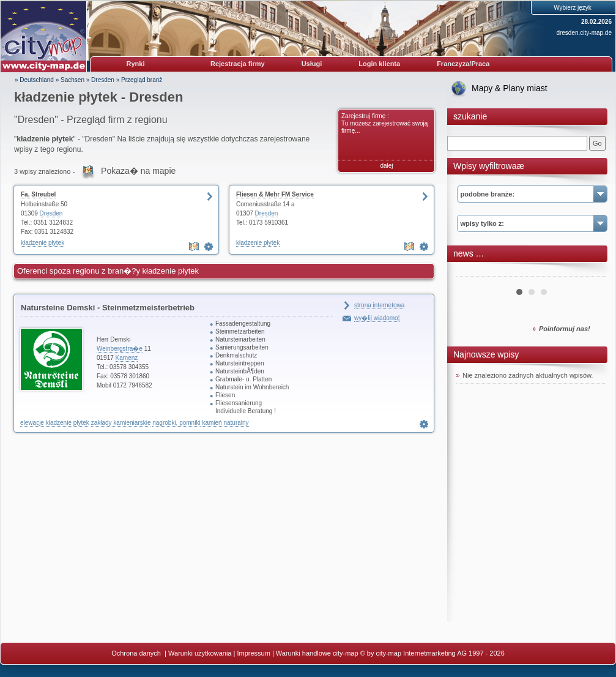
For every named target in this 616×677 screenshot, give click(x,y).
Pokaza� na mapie (138, 171)
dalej (386, 166)
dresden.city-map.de (584, 33)
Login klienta (379, 64)
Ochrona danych (137, 653)
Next (590, 272)
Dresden (103, 80)
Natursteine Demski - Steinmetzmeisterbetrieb (108, 308)
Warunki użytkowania (200, 653)
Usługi (312, 64)
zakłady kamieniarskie (121, 423)
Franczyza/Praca (463, 64)
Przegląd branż (142, 80)
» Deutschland (34, 80)
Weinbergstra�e (120, 349)
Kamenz (127, 358)
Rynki (136, 64)
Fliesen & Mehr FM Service (275, 194)
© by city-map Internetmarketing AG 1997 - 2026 (432, 653)
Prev (472, 272)
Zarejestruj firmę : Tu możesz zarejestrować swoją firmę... (384, 123)
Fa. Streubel (38, 194)
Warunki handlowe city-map (317, 653)
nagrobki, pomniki (176, 423)
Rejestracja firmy (238, 64)
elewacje (32, 423)
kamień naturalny (225, 423)
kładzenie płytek (43, 243)
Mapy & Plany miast (510, 88)
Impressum (253, 653)
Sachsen (72, 80)
